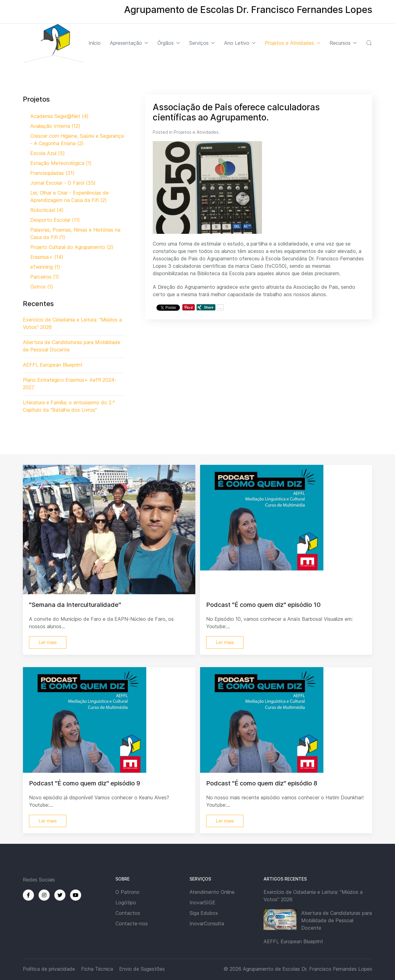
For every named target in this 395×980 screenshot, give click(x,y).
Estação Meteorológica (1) (61, 163)
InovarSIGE (202, 902)
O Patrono (127, 892)
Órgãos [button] (169, 43)
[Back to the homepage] (54, 43)
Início (95, 43)
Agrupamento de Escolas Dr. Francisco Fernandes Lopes (308, 969)
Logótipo (126, 902)
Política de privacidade (49, 969)
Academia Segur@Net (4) (59, 116)
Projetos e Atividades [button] (293, 43)
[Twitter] (60, 895)
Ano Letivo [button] (240, 43)
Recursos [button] (343, 43)
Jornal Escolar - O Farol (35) (63, 183)
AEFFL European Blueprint (293, 941)
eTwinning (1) (45, 267)
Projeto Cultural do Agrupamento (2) (72, 247)
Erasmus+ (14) (47, 257)
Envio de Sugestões (142, 969)
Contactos (128, 913)
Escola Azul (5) (48, 153)
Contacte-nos (132, 923)
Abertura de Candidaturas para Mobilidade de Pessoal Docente (337, 920)
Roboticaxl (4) (47, 210)
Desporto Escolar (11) (55, 220)
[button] (369, 43)
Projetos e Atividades (196, 132)
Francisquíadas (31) (52, 173)
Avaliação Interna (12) (55, 126)
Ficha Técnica (97, 969)
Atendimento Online (212, 892)
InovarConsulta (207, 923)
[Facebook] (28, 895)
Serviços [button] (202, 43)
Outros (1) (42, 287)
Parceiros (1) (45, 277)
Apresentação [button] (129, 43)
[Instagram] (44, 895)
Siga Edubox (204, 913)
